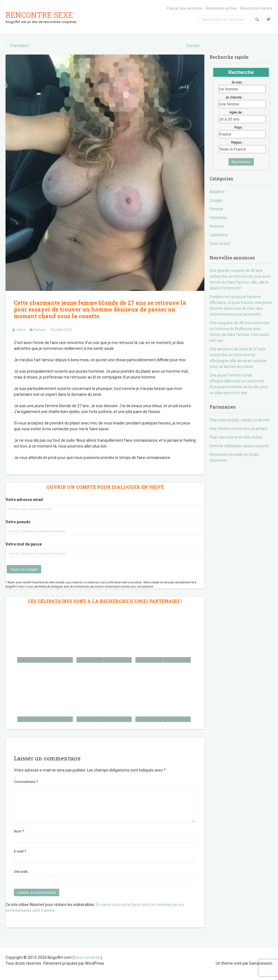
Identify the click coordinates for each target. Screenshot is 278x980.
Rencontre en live (221, 8)
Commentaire (26, 782)
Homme (217, 226)
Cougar (216, 200)
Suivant (195, 46)
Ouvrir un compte (24, 569)
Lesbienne (219, 235)
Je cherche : (234, 97)
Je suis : (237, 82)
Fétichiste (218, 218)
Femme (40, 330)
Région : (237, 143)
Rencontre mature (256, 8)
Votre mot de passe (24, 544)
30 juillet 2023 (61, 330)
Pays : (239, 127)
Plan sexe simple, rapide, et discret (240, 420)
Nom (19, 838)
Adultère (217, 192)
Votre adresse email (24, 500)
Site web (21, 878)
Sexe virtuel (220, 244)
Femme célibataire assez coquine (239, 446)
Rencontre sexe (39, 15)
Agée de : (236, 112)
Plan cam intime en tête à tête (236, 437)
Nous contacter (87, 964)
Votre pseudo (18, 522)
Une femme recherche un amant (238, 429)
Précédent (17, 46)
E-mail (20, 858)
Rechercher (241, 162)
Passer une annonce (185, 8)
